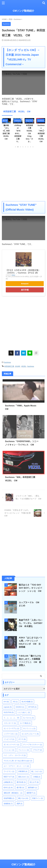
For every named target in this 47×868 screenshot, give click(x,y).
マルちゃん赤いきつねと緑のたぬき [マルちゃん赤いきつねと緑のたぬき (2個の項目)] (18, 761)
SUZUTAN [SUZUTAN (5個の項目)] (9, 712)
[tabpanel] (29, 131)
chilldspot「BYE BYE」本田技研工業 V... (18, 133)
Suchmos (7, 362)
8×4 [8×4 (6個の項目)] (6, 702)
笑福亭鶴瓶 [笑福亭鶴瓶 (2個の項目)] (9, 798)
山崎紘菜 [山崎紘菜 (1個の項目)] (8, 782)
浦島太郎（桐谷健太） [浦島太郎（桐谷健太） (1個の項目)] (13, 793)
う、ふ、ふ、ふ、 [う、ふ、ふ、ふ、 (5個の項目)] (11, 718)
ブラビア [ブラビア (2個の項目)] (37, 750)
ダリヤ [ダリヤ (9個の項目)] (22, 739)
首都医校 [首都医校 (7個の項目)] (8, 804)
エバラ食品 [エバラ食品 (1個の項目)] (25, 723)
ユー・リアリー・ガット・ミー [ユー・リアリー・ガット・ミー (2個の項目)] (16, 766)
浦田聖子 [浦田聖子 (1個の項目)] (31, 793)
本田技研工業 (9, 366)
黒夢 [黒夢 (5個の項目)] (20, 804)
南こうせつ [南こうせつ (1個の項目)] (37, 771)
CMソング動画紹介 (23, 11)
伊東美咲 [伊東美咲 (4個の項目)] (23, 771)
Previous (4, 130)
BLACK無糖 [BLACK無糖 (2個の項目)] (27, 702)
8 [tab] (33, 147)
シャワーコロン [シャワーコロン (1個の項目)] (11, 734)
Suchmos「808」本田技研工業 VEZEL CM (42, 133)
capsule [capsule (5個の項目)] (8, 707)
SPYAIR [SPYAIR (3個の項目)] (32, 707)
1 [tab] (15, 147)
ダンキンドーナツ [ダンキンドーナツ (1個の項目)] (11, 745)
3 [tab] (20, 147)
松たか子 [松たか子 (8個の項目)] (34, 782)
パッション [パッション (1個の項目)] (9, 750)
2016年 (18, 366)
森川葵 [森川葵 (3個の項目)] (20, 788)
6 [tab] (28, 147)
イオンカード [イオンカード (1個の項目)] (10, 723)
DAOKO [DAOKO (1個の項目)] (20, 707)
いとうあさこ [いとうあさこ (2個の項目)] (24, 712)
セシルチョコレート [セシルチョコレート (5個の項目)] (30, 734)
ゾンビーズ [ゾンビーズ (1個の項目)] (9, 739)
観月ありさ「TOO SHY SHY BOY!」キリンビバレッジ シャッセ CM (31, 588)
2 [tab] (18, 147)
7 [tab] (30, 147)
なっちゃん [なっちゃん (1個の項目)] (29, 718)
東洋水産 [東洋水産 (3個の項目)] (21, 782)
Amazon (25, 284)
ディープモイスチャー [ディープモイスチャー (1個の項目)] (33, 745)
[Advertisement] (23, 174)
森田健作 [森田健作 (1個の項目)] (33, 788)
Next (43, 130)
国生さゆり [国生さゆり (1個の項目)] (24, 777)
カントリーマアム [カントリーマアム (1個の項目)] (11, 728)
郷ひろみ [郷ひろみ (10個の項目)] (23, 798)
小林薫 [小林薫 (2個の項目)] (37, 777)
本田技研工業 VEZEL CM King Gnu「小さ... (30, 133)
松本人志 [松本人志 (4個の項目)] (8, 788)
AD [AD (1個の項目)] (15, 702)
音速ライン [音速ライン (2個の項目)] (38, 798)
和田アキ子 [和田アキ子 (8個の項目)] (9, 777)
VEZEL (24, 366)
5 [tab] (25, 147)
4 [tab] (23, 147)
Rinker (13, 275)
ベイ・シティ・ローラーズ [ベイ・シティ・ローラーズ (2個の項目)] (15, 755)
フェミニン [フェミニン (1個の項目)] (24, 750)
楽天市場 (25, 290)
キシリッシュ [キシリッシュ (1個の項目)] (29, 728)
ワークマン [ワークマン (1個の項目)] (9, 771)
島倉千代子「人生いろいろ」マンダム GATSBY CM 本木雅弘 (32, 623)
